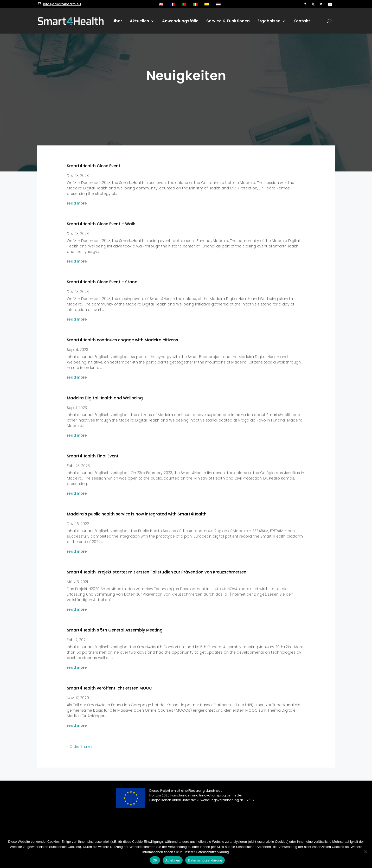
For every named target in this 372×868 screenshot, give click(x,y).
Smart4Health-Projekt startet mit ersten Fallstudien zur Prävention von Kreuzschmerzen (157, 572)
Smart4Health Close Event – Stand (102, 282)
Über (117, 21)
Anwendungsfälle (180, 21)
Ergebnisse (269, 21)
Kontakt (302, 21)
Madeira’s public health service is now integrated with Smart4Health (137, 514)
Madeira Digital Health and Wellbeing (105, 398)
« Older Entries (80, 746)
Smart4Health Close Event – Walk (101, 224)
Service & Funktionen (228, 21)
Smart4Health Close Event (94, 166)
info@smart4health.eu (62, 4)
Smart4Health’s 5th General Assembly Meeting (115, 630)
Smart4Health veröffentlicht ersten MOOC (110, 688)
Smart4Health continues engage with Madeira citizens (123, 340)
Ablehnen (173, 860)
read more (77, 203)
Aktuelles (139, 21)
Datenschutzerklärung (205, 860)
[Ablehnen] (365, 852)
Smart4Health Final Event (93, 456)
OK (155, 860)
